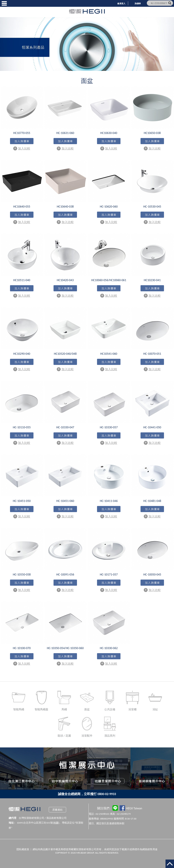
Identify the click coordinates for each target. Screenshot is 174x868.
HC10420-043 (65, 280)
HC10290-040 (22, 354)
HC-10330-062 (109, 648)
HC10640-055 (22, 207)
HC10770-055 (22, 133)
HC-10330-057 (109, 427)
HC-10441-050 (152, 427)
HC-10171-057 (109, 574)
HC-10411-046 (109, 501)
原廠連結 (57, 810)
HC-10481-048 (152, 501)
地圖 (56, 823)
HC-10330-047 (65, 427)
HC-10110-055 (22, 427)
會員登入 (121, 4)
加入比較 (22, 148)
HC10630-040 (109, 133)
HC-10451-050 (22, 501)
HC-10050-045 (152, 574)
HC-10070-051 (152, 354)
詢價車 (138, 4)
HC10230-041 (152, 280)
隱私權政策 (23, 849)
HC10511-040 (22, 280)
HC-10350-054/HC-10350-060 (65, 648)
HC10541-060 (109, 354)
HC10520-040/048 (65, 354)
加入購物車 (22, 141)
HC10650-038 (152, 133)
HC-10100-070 (22, 648)
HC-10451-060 (65, 501)
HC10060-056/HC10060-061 (109, 280)
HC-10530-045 (152, 207)
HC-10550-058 (22, 574)
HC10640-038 (65, 207)
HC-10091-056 (65, 574)
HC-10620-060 (109, 207)
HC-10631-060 (65, 133)
